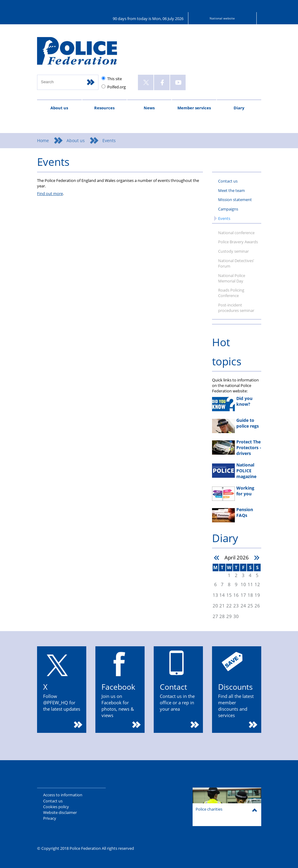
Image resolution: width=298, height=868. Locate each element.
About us (59, 108)
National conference (236, 233)
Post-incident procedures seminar (236, 308)
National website (222, 18)
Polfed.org (116, 87)
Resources (104, 108)
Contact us (228, 181)
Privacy (50, 818)
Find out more (50, 193)
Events (224, 218)
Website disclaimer (60, 812)
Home (43, 140)
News (149, 108)
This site (115, 79)
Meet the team (231, 190)
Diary (239, 108)
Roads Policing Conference (231, 293)
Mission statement (235, 200)
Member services (194, 108)
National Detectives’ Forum (236, 263)
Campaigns (228, 209)
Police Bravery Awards (238, 242)
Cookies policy (56, 807)
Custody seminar (233, 251)
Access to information (63, 795)
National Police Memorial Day (232, 278)
